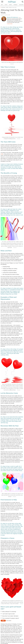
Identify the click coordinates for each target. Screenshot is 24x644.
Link (2, 154)
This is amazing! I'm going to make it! (11, 618)
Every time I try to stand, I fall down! (10, 616)
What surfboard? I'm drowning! (9, 612)
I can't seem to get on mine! (8, 614)
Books (10, 5)
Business (16, 5)
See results (9, 621)
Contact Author (10, 24)
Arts (2, 5)
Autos (6, 5)
